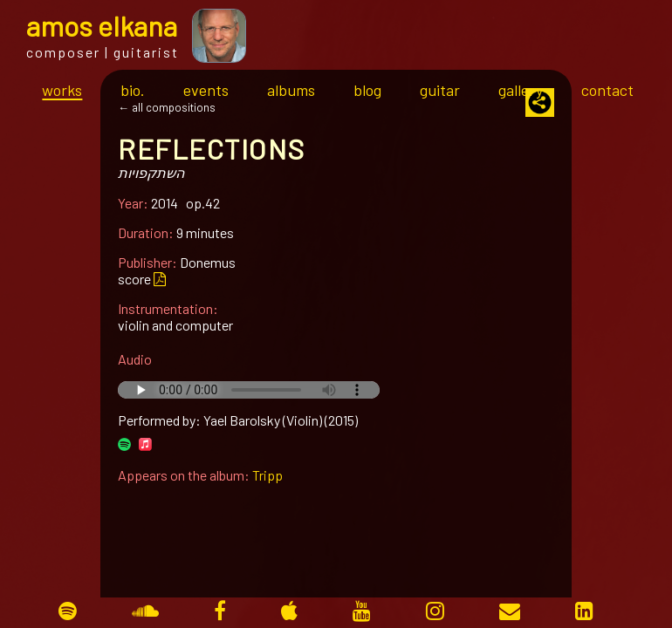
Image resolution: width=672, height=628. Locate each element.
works (62, 90)
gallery (521, 90)
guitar (440, 90)
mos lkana (102, 25)
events (206, 90)
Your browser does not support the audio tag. (249, 390)
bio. (133, 90)
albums (291, 90)
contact (607, 90)
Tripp (267, 475)
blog (367, 90)
